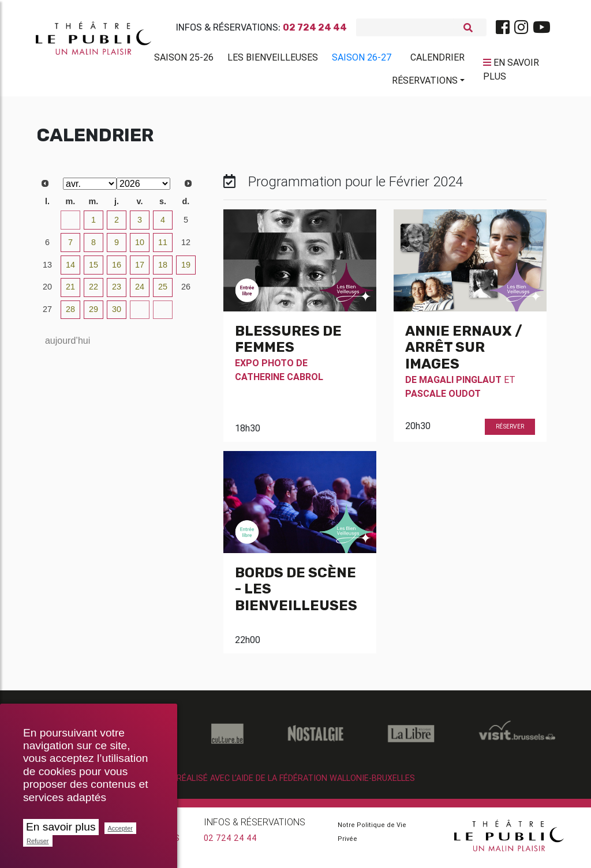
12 (186, 247)
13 (47, 269)
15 (93, 269)
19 (186, 269)
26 (186, 291)
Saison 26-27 (362, 59)
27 (47, 314)
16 (117, 269)
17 (140, 269)
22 (93, 291)
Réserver (510, 431)
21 (70, 291)
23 (117, 291)
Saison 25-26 (184, 59)
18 (163, 269)
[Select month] (90, 188)
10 (140, 247)
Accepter (120, 828)
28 (70, 314)
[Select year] (143, 188)
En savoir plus (61, 827)
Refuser (38, 841)
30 (47, 224)
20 (47, 291)
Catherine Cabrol (279, 381)
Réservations (425, 82)
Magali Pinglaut (460, 384)
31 (70, 224)
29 (93, 314)
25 (163, 291)
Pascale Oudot (443, 398)
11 (163, 247)
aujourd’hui (68, 345)
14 (70, 269)
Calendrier (437, 59)
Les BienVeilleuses (273, 59)
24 (140, 291)
